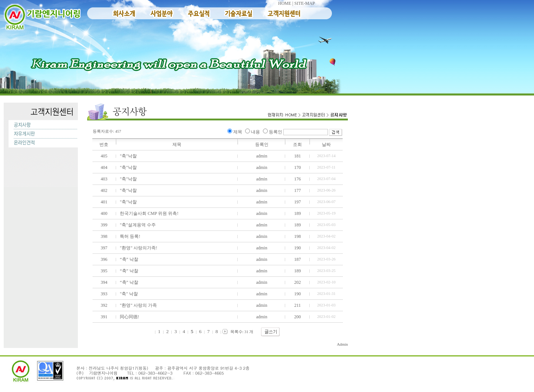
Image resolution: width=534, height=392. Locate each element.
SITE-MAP (305, 3)
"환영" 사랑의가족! (138, 248)
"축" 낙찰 (128, 294)
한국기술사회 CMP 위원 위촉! (149, 213)
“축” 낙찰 (128, 259)
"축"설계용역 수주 (137, 225)
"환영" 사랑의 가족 (138, 305)
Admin (342, 344)
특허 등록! (129, 236)
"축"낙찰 (128, 156)
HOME (285, 3)
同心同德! (129, 317)
